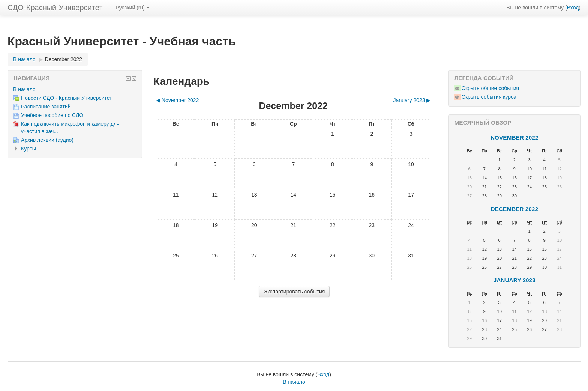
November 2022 (514, 138)
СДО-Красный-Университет (55, 8)
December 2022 (64, 59)
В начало (24, 89)
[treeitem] (75, 89)
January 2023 (514, 280)
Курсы (28, 149)
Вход (573, 8)
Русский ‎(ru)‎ (132, 8)
